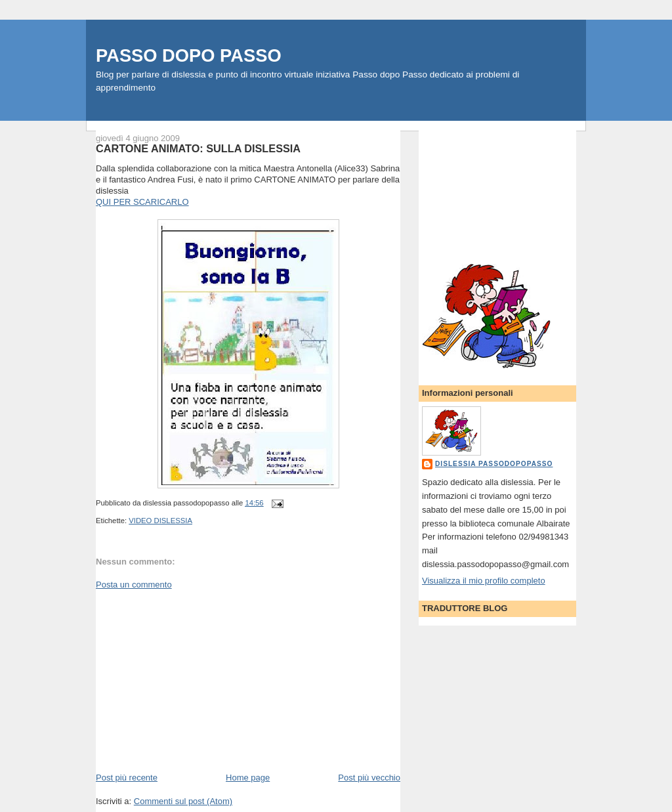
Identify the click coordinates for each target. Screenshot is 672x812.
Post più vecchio (369, 778)
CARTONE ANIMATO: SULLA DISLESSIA (198, 148)
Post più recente (127, 778)
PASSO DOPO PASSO (189, 55)
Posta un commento (134, 585)
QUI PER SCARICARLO (142, 202)
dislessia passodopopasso (494, 464)
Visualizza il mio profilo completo (484, 581)
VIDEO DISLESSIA (160, 521)
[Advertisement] (194, 680)
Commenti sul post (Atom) (183, 801)
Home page (248, 778)
